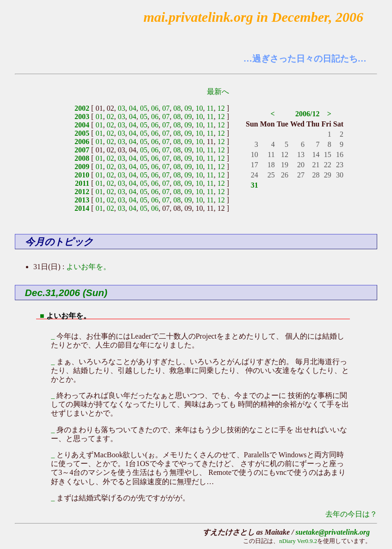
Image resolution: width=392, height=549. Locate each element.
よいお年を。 (88, 267)
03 (121, 108)
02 (110, 117)
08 (177, 108)
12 (221, 108)
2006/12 (307, 114)
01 (99, 117)
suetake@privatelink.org (333, 532)
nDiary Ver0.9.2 (298, 541)
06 (155, 108)
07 (166, 108)
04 (132, 108)
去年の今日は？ (351, 514)
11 (210, 108)
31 (255, 185)
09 (188, 108)
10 (199, 108)
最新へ (218, 91)
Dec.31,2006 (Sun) (66, 293)
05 (143, 108)
